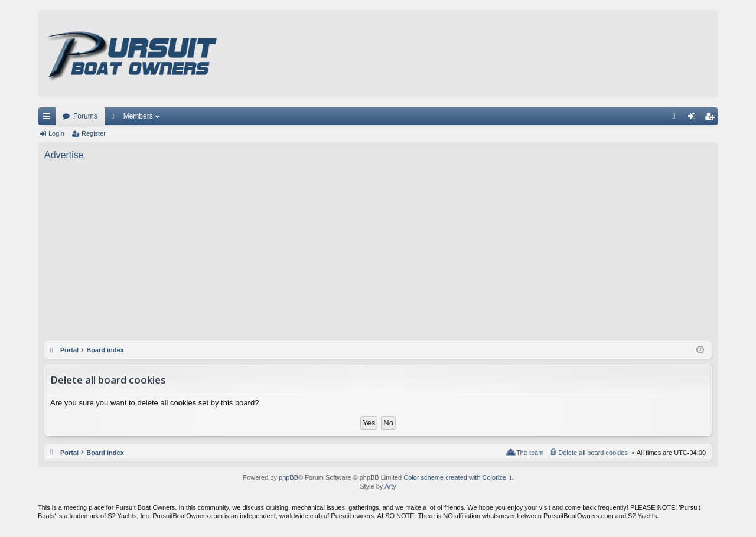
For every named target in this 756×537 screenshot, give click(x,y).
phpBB (289, 477)
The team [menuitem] (530, 453)
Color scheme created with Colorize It (457, 477)
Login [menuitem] (694, 119)
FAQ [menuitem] (678, 119)
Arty (390, 486)
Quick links (49, 119)
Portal (69, 350)
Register (94, 133)
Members (138, 116)
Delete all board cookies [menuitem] (593, 453)
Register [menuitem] (712, 119)
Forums (85, 116)
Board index (105, 453)
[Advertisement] (378, 253)
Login (56, 133)
